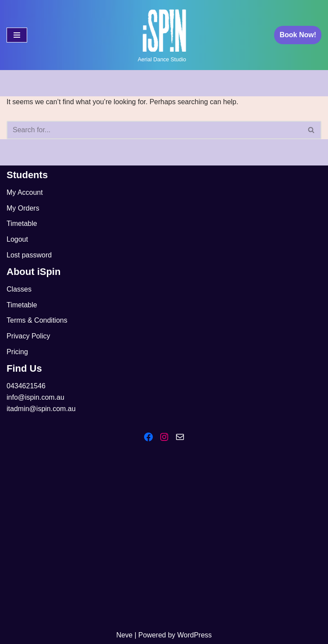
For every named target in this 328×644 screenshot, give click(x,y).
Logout (17, 239)
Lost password (29, 255)
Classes (19, 289)
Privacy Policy (28, 336)
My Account (25, 192)
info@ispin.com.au (35, 397)
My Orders (23, 208)
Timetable (22, 223)
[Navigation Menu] (17, 35)
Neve (124, 635)
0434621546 (26, 386)
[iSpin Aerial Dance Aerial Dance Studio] (164, 35)
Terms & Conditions (37, 320)
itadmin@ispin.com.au (41, 409)
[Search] (154, 130)
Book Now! (298, 35)
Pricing (17, 352)
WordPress (195, 635)
